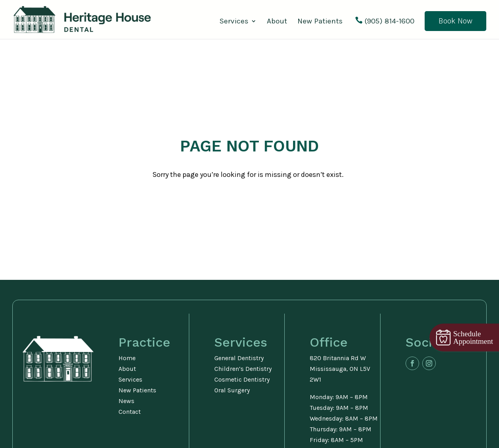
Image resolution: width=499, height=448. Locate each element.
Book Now (455, 21)
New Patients (320, 22)
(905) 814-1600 (389, 21)
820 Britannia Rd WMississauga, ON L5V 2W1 (340, 369)
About (277, 22)
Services (234, 22)
